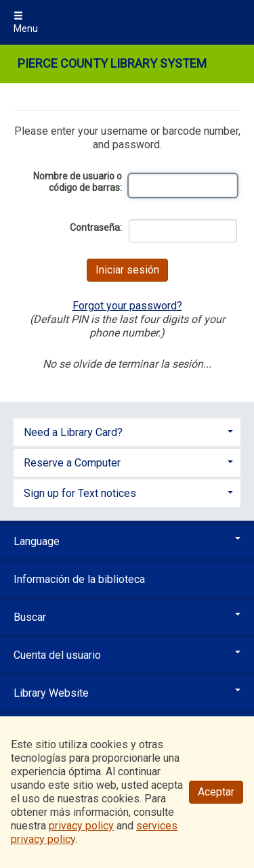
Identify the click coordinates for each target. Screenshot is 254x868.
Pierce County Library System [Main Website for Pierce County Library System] (112, 63)
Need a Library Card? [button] (73, 432)
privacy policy (81, 826)
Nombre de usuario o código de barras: (78, 182)
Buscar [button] (127, 617)
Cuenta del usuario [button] (127, 655)
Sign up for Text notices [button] (80, 493)
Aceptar (216, 792)
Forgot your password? (127, 306)
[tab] (127, 431)
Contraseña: (96, 227)
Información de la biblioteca (79, 579)
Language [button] (127, 541)
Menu (26, 22)
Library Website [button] (127, 693)
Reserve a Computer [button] (72, 463)
